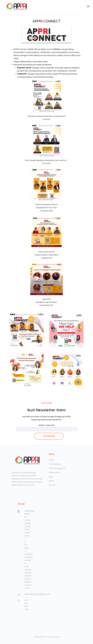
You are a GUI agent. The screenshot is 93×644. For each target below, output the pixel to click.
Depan (52, 460)
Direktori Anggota (57, 468)
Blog (51, 477)
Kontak (52, 485)
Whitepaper (54, 472)
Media (52, 481)
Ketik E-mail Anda (46, 425)
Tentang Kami (55, 464)
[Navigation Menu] (88, 6)
